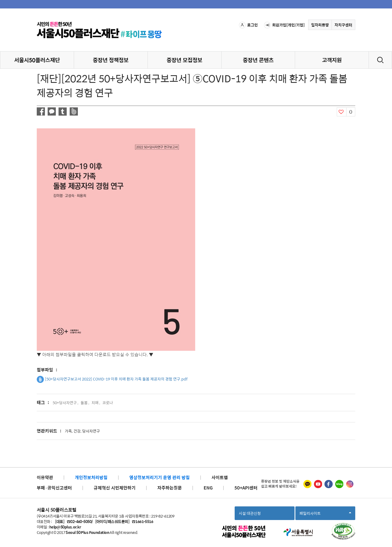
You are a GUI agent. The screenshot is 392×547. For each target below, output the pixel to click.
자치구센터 (343, 25)
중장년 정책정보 (111, 60)
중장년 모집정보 (184, 60)
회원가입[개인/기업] (284, 25)
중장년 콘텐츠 (258, 60)
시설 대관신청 (250, 513)
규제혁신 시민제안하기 (115, 488)
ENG (208, 488)
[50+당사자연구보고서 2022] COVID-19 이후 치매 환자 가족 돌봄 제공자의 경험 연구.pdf (112, 379)
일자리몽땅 (320, 25)
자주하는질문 (170, 488)
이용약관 (45, 477)
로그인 (248, 25)
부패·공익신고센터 (54, 488)
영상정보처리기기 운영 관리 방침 (160, 477)
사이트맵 (220, 477)
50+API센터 (246, 488)
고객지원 (332, 60)
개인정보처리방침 (91, 477)
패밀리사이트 (325, 515)
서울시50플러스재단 (37, 60)
